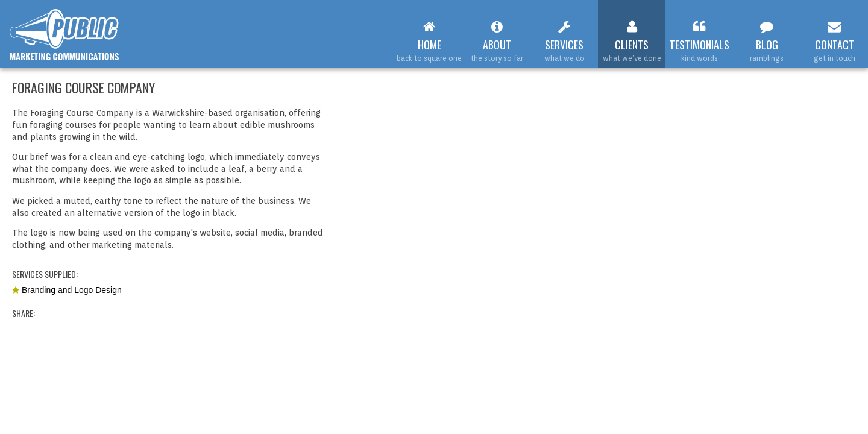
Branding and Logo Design (72, 290)
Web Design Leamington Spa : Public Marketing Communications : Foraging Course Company (65, 35)
